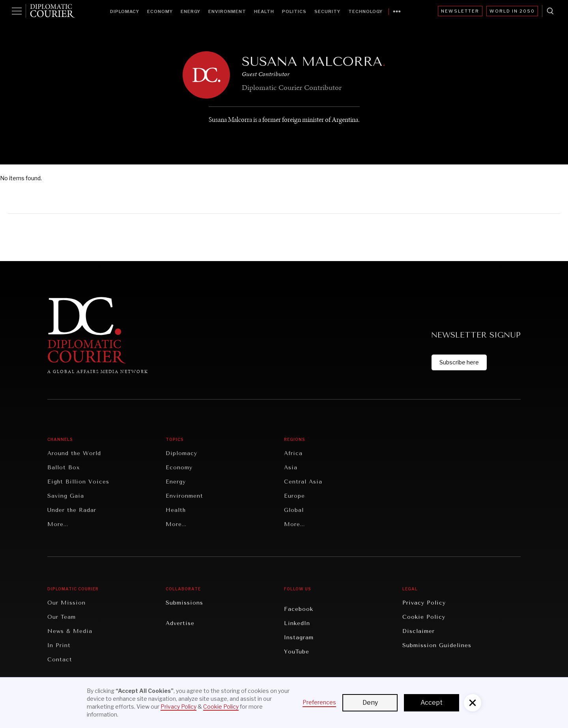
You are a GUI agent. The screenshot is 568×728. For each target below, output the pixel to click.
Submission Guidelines (437, 645)
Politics (294, 11)
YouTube (297, 652)
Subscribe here (459, 362)
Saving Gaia (66, 496)
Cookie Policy (424, 617)
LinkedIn (297, 623)
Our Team (62, 617)
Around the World (74, 453)
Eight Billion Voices (78, 482)
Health (264, 11)
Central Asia (303, 482)
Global (294, 510)
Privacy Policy (424, 603)
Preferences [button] (319, 702)
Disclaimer (419, 631)
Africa (293, 453)
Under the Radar (72, 510)
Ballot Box (64, 468)
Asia (291, 468)
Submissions (184, 603)
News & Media (70, 631)
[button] (473, 703)
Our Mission (66, 603)
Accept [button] (432, 703)
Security (327, 11)
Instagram (299, 637)
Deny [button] (370, 703)
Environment (227, 11)
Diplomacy (125, 11)
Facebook (299, 609)
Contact (60, 660)
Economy (160, 11)
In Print (59, 645)
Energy (191, 11)
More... (58, 524)
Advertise (180, 623)
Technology (365, 11)
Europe (294, 496)
